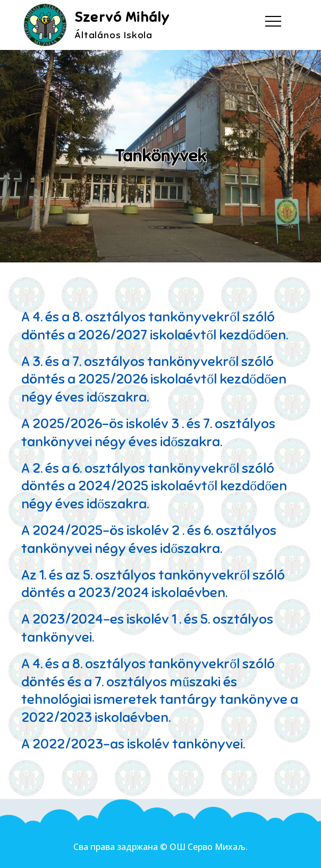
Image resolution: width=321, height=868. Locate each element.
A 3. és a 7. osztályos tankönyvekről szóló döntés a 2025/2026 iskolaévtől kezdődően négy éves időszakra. (154, 380)
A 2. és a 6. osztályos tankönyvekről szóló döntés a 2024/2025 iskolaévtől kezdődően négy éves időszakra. (154, 486)
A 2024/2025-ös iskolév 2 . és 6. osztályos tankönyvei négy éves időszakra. (149, 539)
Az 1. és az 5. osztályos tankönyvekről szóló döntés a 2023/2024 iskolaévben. (153, 584)
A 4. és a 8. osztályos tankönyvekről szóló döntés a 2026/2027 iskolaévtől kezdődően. (155, 326)
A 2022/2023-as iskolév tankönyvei (132, 744)
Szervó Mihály (122, 17)
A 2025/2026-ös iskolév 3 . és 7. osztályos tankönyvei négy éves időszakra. (148, 433)
